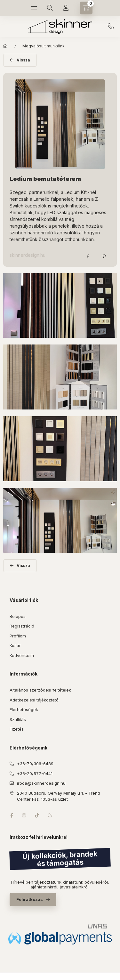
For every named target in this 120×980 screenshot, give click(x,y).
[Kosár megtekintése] (86, 8)
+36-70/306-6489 (111, 27)
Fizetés (17, 729)
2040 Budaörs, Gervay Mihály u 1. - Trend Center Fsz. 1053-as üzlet (59, 796)
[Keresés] (50, 8)
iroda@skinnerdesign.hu (41, 783)
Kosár (15, 645)
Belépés (18, 616)
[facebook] (88, 256)
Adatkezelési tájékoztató (34, 700)
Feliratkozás (30, 899)
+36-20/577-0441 (35, 773)
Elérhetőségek (24, 709)
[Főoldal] (5, 46)
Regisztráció (22, 626)
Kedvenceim (22, 655)
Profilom (18, 636)
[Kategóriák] (34, 8)
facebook (12, 815)
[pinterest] (104, 256)
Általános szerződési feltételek (40, 690)
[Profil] (66, 8)
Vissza (23, 60)
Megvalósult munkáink (44, 46)
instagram (24, 815)
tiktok (37, 815)
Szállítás (18, 719)
